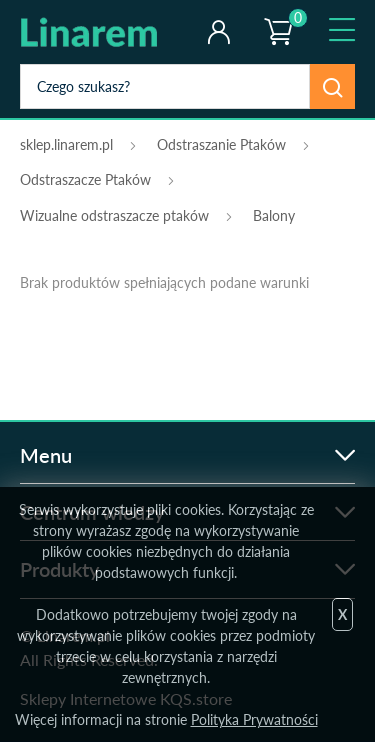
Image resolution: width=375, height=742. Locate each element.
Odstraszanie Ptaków (221, 144)
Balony (274, 215)
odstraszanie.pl (102, 32)
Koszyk (277, 15)
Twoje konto (218, 32)
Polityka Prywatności (254, 719)
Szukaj (332, 86)
